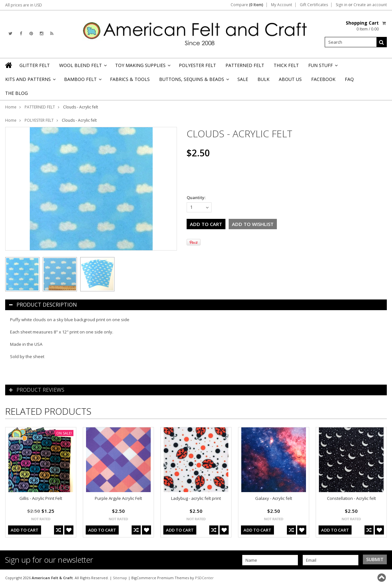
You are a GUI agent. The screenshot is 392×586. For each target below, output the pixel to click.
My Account (282, 5)
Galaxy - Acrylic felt (274, 498)
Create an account (370, 5)
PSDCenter (204, 578)
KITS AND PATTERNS (30, 81)
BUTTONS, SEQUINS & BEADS (194, 81)
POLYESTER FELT (197, 65)
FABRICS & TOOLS (130, 79)
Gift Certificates (314, 5)
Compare (247, 5)
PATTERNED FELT (245, 65)
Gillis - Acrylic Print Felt (41, 498)
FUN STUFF (322, 67)
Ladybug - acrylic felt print (196, 498)
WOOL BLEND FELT (82, 67)
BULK (263, 79)
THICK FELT (286, 65)
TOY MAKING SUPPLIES (142, 67)
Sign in (342, 5)
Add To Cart (25, 530)
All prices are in (24, 5)
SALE (243, 79)
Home (11, 107)
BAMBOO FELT (82, 81)
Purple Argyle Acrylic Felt (118, 498)
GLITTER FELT (35, 65)
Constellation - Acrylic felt (351, 498)
